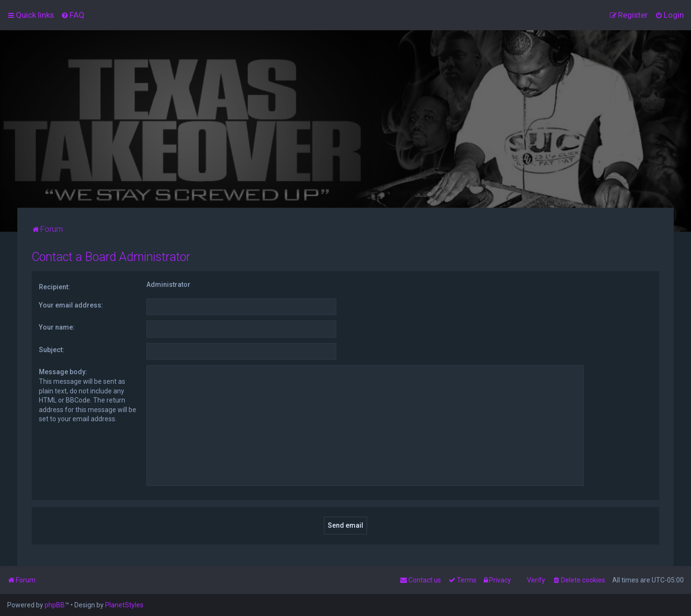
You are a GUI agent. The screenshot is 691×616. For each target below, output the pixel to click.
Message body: (63, 372)
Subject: (52, 350)
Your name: (57, 327)
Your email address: (71, 305)
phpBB (55, 605)
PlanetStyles (124, 605)
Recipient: (54, 287)
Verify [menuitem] (536, 580)
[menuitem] (73, 15)
